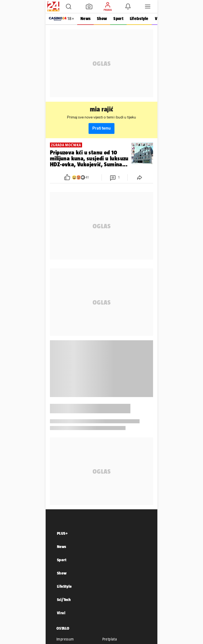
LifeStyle (64, 586)
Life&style (139, 19)
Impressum (65, 639)
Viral (61, 613)
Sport (118, 19)
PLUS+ (62, 533)
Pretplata (110, 639)
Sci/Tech (64, 600)
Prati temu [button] (101, 128)
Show (102, 19)
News (85, 19)
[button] (69, 6)
